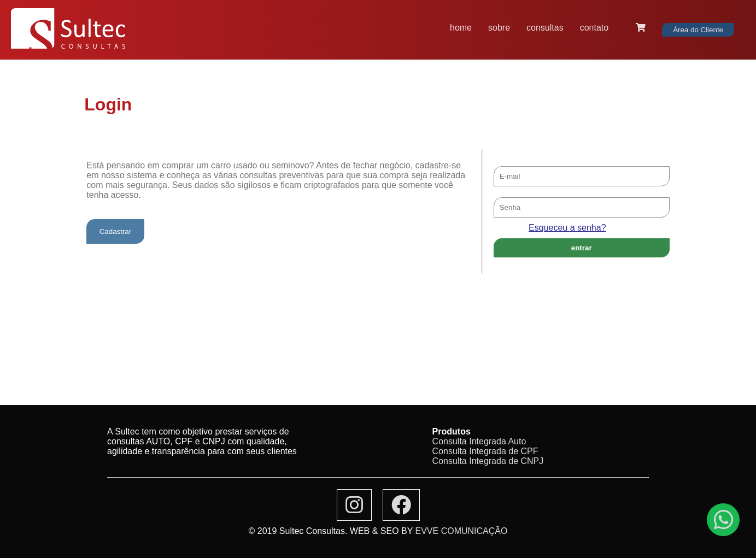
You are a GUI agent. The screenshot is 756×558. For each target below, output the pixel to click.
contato (594, 28)
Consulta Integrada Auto (479, 441)
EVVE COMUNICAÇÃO (462, 531)
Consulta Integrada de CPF (485, 451)
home (461, 28)
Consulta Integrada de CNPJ (488, 461)
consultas (545, 28)
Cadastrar (116, 231)
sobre (499, 28)
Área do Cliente (698, 30)
